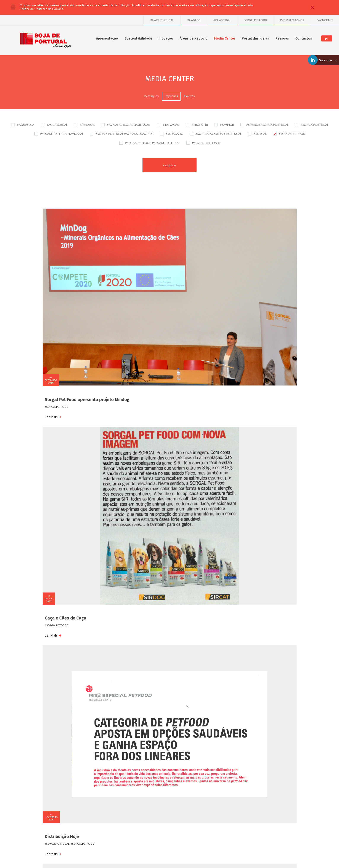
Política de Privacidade (46, 859)
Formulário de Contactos (282, 774)
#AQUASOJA (26, 125)
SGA (77, 778)
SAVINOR (235, 783)
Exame (248, 360)
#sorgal (70, 368)
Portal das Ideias (255, 38)
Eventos (189, 96)
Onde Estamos (277, 769)
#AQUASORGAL (57, 125)
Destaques (151, 96)
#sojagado (288, 273)
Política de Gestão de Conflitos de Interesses (211, 859)
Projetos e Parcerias (125, 774)
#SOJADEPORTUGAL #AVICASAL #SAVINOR (125, 134)
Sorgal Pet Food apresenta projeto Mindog (65, 263)
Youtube (300, 840)
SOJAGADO (193, 20)
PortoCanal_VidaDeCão (62, 561)
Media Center (225, 38)
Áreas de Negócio (194, 38)
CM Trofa (115, 661)
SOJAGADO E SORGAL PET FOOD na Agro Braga (266, 263)
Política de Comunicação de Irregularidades (85, 859)
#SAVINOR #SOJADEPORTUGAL (267, 125)
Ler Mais (47, 283)
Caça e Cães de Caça (127, 260)
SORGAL (234, 778)
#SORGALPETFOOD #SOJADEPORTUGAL (153, 143)
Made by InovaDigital (294, 862)
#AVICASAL (87, 125)
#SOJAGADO (175, 134)
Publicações (120, 778)
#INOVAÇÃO (171, 125)
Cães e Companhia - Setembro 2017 (204, 363)
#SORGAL (260, 134)
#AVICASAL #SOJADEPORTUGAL (129, 125)
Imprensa (171, 96)
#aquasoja (44, 472)
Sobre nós (41, 769)
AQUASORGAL (222, 20)
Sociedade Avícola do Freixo (246, 810)
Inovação (166, 38)
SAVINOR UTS (325, 20)
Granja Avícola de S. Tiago (245, 796)
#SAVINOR (227, 125)
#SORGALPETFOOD (292, 134)
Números (41, 774)
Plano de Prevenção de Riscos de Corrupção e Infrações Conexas (147, 859)
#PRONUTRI (200, 125)
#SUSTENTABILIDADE (206, 143)
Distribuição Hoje (191, 260)
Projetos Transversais (126, 783)
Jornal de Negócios (57, 461)
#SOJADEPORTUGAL (315, 125)
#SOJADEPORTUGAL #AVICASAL (62, 134)
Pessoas (282, 38)
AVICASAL (235, 774)
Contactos (304, 38)
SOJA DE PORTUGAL (162, 20)
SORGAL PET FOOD (255, 20)
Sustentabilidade (138, 38)
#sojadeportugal (51, 368)
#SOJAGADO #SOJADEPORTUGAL (219, 134)
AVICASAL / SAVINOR (292, 20)
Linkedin (288, 840)
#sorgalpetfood (50, 273)
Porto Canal (118, 461)
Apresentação (107, 38)
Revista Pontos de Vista (130, 360)
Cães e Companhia (57, 360)
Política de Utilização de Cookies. (42, 9)
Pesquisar (169, 165)
